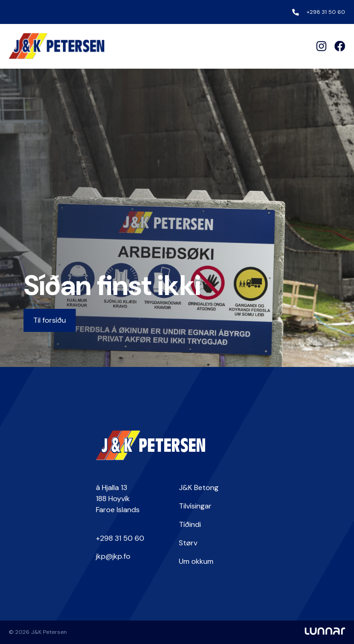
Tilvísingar (195, 506)
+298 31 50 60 (326, 12)
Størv (188, 543)
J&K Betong (199, 487)
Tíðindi (190, 524)
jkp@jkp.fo (113, 556)
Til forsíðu (50, 320)
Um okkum (196, 561)
